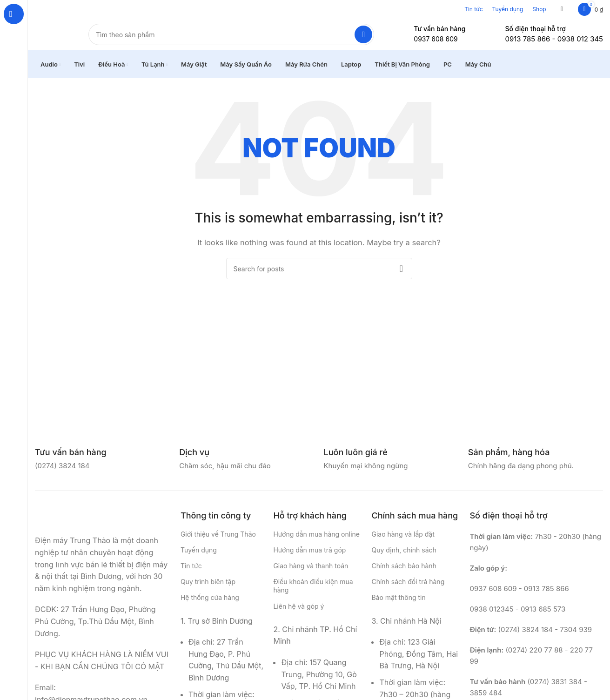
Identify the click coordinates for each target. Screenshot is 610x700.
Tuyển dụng (508, 9)
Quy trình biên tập (208, 587)
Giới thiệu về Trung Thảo (218, 539)
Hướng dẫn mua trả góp (309, 555)
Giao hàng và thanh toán (311, 571)
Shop (539, 9)
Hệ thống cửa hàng (210, 603)
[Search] (231, 37)
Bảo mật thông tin (398, 603)
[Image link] (81, 522)
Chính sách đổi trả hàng (408, 587)
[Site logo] (52, 37)
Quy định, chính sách (404, 555)
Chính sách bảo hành (404, 571)
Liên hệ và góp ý (298, 611)
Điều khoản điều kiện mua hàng (313, 591)
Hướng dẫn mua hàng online (316, 539)
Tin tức (473, 9)
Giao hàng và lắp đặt (403, 539)
